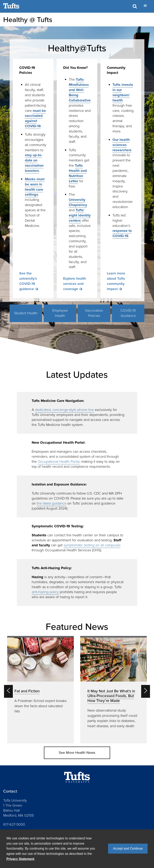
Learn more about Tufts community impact (116, 281)
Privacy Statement (20, 859)
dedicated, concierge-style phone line (64, 410)
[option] (41, 690)
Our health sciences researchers (122, 145)
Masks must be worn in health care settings (35, 187)
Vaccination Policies (94, 313)
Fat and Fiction (27, 691)
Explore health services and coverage (75, 284)
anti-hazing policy (45, 592)
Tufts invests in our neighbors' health (123, 92)
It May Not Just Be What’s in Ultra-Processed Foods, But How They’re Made (111, 696)
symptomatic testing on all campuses (92, 545)
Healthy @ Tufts (28, 20)
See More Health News (77, 753)
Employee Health (60, 313)
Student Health (26, 313)
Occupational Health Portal (59, 462)
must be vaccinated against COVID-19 (35, 118)
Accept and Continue (128, 848)
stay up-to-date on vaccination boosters (34, 163)
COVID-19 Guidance (128, 313)
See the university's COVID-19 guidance (28, 281)
